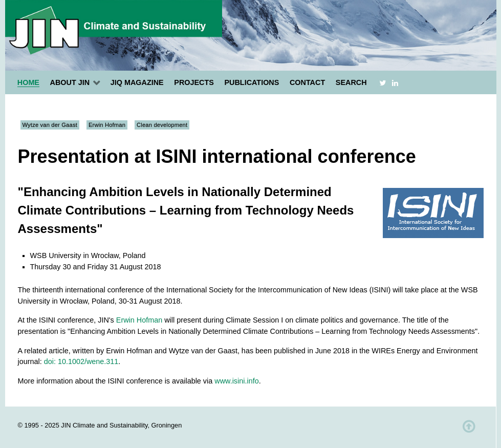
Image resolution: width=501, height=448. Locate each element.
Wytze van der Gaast (50, 125)
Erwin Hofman (107, 125)
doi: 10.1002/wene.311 (81, 361)
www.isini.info (236, 381)
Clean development (162, 125)
